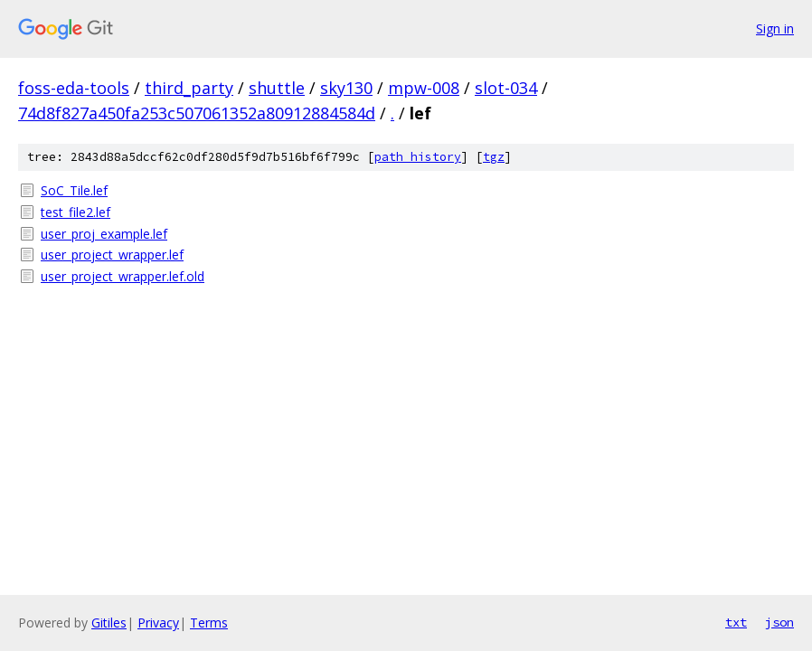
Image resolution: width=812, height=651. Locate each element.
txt (736, 622)
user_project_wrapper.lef (112, 255)
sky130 (346, 88)
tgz (494, 157)
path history (418, 157)
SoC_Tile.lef (74, 190)
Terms (209, 623)
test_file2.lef (76, 212)
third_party (189, 88)
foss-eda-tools (74, 88)
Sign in (775, 28)
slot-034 (506, 88)
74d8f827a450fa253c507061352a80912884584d (197, 113)
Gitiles (109, 623)
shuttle (277, 88)
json (779, 622)
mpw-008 (424, 88)
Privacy (158, 623)
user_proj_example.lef (104, 234)
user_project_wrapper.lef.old (123, 276)
